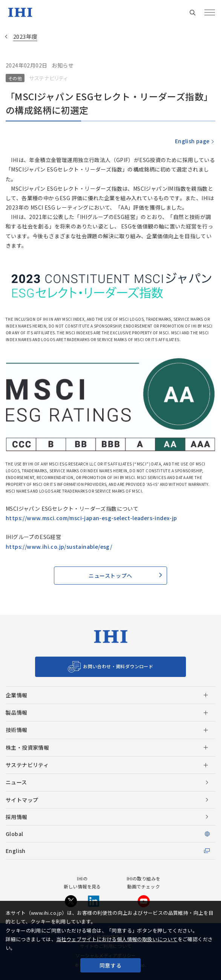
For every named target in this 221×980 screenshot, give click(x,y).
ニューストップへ (110, 576)
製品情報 (17, 712)
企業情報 (17, 695)
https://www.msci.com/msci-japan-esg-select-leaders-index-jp (91, 518)
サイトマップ (22, 800)
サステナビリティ (27, 765)
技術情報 (17, 730)
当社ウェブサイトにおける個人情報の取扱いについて (117, 939)
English (16, 851)
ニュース (16, 782)
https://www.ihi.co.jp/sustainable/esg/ (59, 547)
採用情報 (17, 817)
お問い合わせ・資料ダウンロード (118, 666)
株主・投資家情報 (27, 747)
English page (192, 141)
